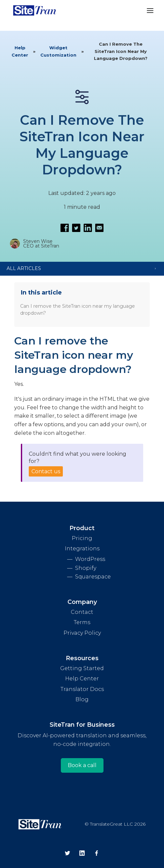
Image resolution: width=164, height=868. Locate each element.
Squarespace (93, 577)
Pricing (82, 538)
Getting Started (82, 668)
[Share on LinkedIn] (88, 228)
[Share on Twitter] (76, 228)
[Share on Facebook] (65, 228)
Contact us (46, 471)
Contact (82, 612)
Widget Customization (58, 51)
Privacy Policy (82, 633)
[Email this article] (99, 228)
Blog (82, 699)
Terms (82, 622)
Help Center (20, 51)
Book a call (82, 765)
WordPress (90, 559)
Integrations (82, 548)
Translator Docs (82, 689)
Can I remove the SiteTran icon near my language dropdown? (78, 310)
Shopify (86, 568)
